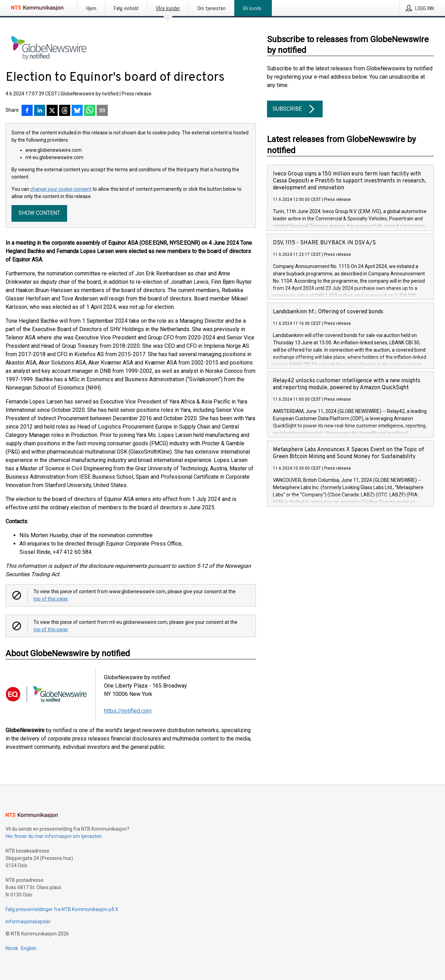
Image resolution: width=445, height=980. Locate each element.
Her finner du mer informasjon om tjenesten (54, 836)
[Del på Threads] (65, 111)
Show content (39, 213)
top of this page (51, 599)
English (29, 948)
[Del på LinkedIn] (40, 111)
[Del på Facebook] (27, 111)
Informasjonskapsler (28, 922)
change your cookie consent (61, 189)
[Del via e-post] (102, 111)
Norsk (12, 948)
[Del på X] (52, 111)
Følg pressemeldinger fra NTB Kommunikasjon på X (62, 909)
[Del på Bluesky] (77, 111)
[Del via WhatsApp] (90, 111)
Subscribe (295, 109)
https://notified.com (128, 711)
